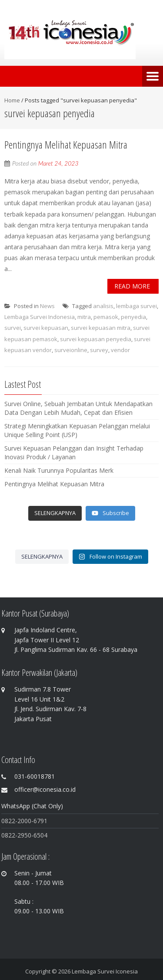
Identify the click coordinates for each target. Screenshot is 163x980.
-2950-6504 (31, 835)
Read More (132, 286)
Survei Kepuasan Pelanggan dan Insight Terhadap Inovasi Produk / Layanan (74, 453)
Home (12, 100)
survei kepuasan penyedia (96, 339)
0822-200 (15, 821)
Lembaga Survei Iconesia (105, 971)
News (47, 306)
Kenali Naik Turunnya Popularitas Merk (59, 470)
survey (99, 350)
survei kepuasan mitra (101, 328)
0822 (8, 835)
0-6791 (38, 821)
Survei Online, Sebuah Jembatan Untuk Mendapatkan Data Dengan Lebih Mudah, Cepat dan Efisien (78, 408)
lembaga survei (136, 306)
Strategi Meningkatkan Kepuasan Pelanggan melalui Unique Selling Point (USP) (77, 430)
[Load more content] (55, 513)
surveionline (71, 350)
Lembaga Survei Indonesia (40, 317)
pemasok (106, 317)
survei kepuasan (46, 328)
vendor (120, 350)
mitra (84, 317)
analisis (103, 306)
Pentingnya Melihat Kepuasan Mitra (66, 144)
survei (13, 328)
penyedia (133, 317)
